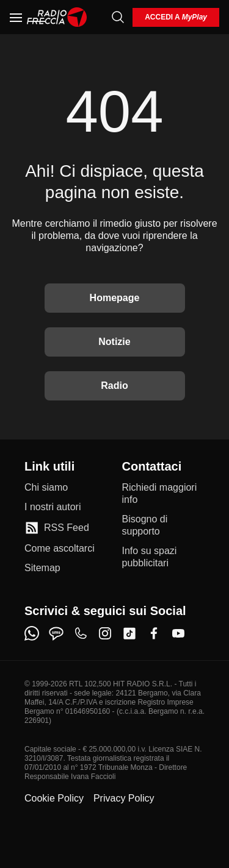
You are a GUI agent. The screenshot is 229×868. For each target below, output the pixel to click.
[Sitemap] (42, 568)
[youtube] (178, 633)
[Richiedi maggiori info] (164, 494)
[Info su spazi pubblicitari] (164, 557)
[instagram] (105, 633)
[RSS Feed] (57, 528)
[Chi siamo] (46, 488)
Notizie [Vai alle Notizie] (114, 342)
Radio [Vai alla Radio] (114, 386)
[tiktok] (129, 633)
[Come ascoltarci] (60, 549)
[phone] (81, 633)
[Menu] (16, 17)
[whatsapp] (32, 633)
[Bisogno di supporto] (164, 525)
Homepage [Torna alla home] (115, 298)
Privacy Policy (124, 798)
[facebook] (154, 633)
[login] (176, 17)
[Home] (57, 17)
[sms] (56, 633)
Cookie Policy (54, 798)
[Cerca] (118, 17)
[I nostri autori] (53, 507)
